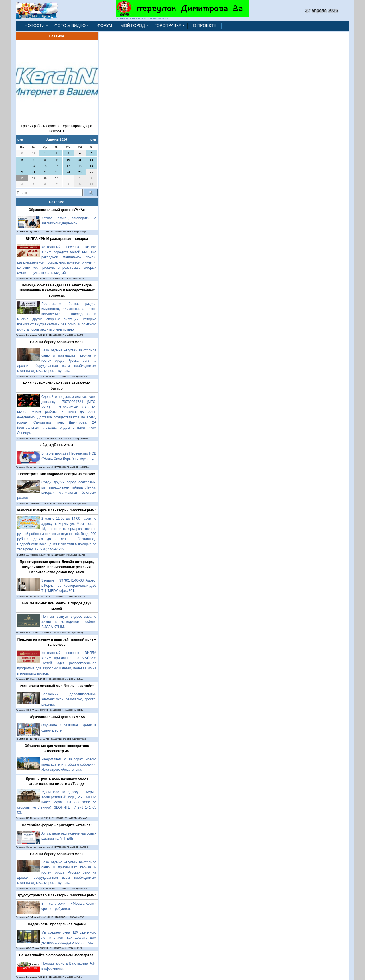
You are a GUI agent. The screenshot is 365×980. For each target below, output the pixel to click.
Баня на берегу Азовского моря (57, 342)
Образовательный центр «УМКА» (57, 210)
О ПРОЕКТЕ (205, 25)
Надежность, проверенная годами (57, 924)
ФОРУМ (105, 25)
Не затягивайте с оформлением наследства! (57, 955)
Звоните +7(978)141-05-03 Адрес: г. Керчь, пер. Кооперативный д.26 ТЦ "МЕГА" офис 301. (69, 586)
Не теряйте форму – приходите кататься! (57, 825)
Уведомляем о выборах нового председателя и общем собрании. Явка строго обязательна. (69, 764)
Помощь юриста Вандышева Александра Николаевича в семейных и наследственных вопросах (57, 290)
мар (20, 140)
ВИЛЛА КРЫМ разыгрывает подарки (57, 239)
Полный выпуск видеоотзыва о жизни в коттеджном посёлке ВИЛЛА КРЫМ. (69, 622)
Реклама (57, 202)
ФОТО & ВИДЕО (70, 25)
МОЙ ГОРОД (133, 25)
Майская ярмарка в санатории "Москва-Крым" (57, 510)
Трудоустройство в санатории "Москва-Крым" (57, 895)
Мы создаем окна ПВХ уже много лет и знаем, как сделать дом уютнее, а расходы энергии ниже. (69, 938)
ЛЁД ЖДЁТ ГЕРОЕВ (57, 445)
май (93, 140)
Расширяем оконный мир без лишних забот (57, 686)
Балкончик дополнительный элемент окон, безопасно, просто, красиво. (69, 699)
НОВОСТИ (35, 25)
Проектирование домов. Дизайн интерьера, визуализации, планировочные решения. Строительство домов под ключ (57, 567)
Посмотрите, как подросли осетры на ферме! (57, 474)
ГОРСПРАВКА (168, 25)
